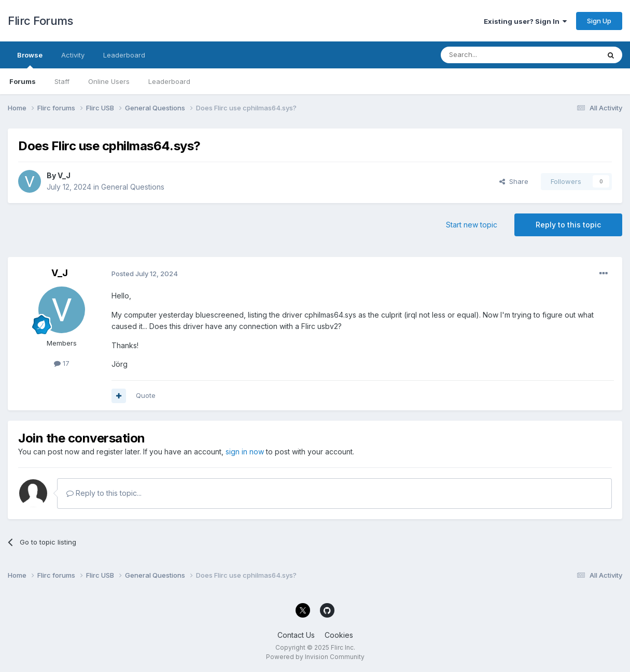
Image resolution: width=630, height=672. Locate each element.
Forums (23, 81)
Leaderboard (169, 81)
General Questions (133, 187)
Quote (146, 395)
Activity (73, 55)
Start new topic (472, 225)
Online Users (109, 81)
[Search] (494, 55)
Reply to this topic (568, 225)
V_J (64, 175)
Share (514, 181)
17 (62, 363)
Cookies (339, 635)
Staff (62, 81)
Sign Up (599, 21)
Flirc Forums (40, 21)
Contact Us (296, 635)
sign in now (245, 452)
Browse (30, 60)
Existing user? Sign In (525, 21)
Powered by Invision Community (315, 657)
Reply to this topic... (104, 493)
